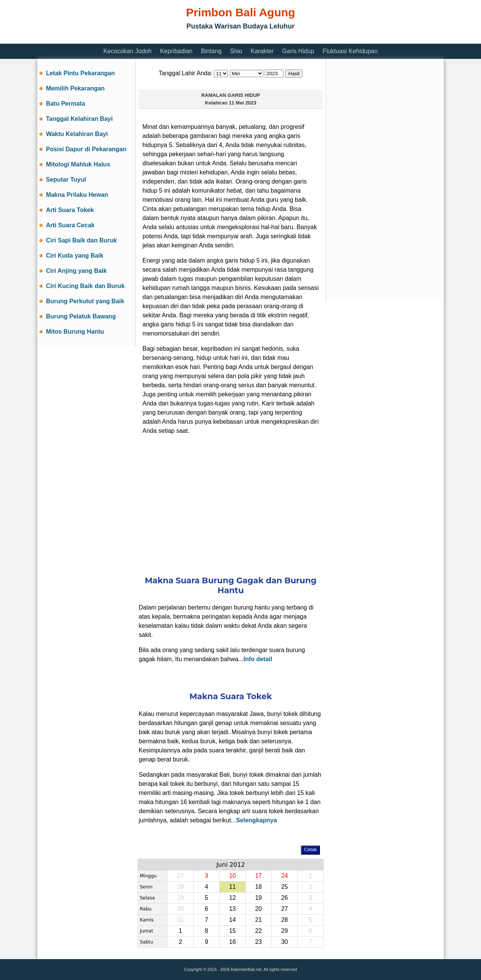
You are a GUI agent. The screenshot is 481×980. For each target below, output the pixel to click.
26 (285, 898)
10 (233, 876)
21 (258, 920)
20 (258, 909)
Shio (236, 51)
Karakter (262, 51)
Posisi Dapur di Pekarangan (86, 149)
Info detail (258, 659)
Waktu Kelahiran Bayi (77, 134)
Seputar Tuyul (66, 180)
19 (258, 898)
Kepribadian (176, 51)
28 (285, 920)
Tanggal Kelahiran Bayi (79, 119)
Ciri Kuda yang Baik (75, 256)
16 (233, 942)
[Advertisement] (176, 39)
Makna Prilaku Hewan (77, 195)
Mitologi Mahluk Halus (78, 164)
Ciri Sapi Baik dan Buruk (81, 240)
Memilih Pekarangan (75, 88)
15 (233, 931)
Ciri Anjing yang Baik (76, 271)
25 (285, 887)
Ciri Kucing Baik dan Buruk (85, 286)
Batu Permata (66, 104)
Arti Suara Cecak (70, 225)
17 (258, 876)
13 (233, 909)
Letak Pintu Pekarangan (80, 73)
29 (285, 931)
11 (233, 887)
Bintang (211, 51)
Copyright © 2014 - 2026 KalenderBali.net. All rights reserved (240, 969)
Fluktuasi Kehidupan (350, 51)
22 (258, 931)
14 (233, 920)
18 (258, 887)
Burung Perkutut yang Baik (85, 301)
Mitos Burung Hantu (75, 332)
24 (285, 876)
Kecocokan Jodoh (127, 51)
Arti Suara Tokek (70, 210)
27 (285, 909)
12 (233, 898)
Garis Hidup (298, 51)
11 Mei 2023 (242, 103)
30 (285, 942)
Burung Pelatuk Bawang (81, 316)
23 (258, 942)
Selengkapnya (256, 820)
